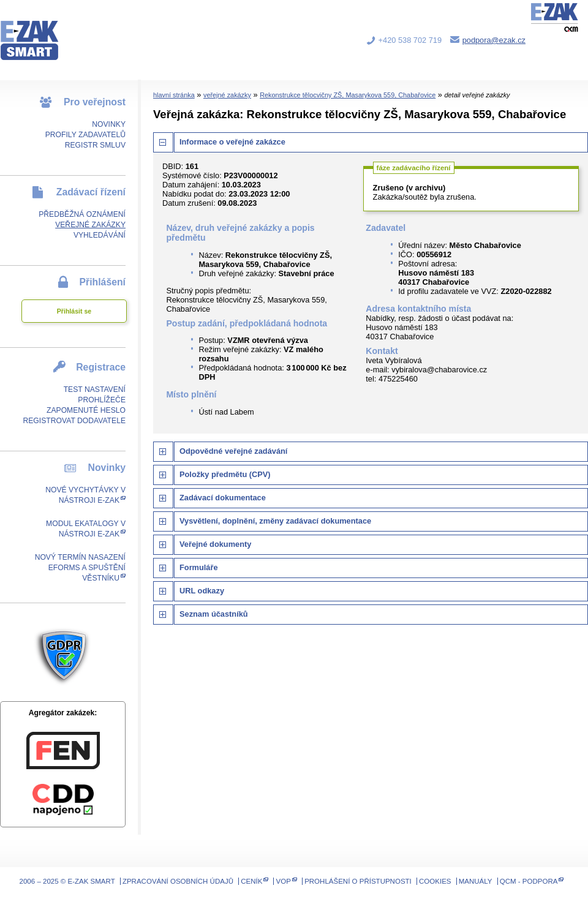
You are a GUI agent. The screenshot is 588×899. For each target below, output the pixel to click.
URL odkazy (202, 591)
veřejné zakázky (227, 95)
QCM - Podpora (529, 881)
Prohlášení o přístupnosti (358, 881)
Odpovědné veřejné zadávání (233, 451)
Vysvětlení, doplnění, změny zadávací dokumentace (275, 521)
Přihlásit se (74, 311)
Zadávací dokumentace (223, 498)
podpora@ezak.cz (494, 40)
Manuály (476, 881)
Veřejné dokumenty (215, 544)
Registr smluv (95, 145)
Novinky (109, 124)
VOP (284, 881)
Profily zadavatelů (85, 135)
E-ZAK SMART (37, 31)
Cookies (435, 881)
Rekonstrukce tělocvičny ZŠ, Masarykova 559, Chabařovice (348, 95)
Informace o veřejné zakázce (232, 142)
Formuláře (199, 567)
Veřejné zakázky (90, 225)
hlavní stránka (174, 95)
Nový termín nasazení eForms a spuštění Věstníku (80, 568)
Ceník (251, 881)
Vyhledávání (100, 235)
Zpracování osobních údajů (178, 881)
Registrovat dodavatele (74, 421)
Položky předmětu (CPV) (225, 474)
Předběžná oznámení (82, 214)
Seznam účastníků (214, 614)
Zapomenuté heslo (86, 410)
